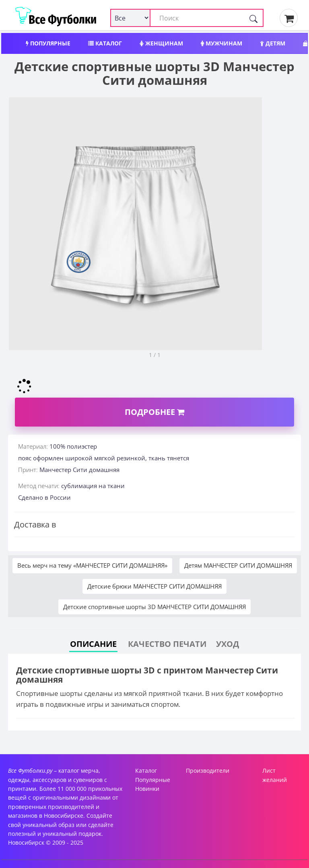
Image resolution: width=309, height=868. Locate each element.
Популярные (48, 43)
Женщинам (161, 43)
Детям (273, 43)
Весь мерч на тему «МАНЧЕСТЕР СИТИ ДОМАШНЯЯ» (92, 565)
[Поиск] (253, 18)
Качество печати (167, 644)
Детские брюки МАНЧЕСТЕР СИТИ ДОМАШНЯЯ (154, 586)
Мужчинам (221, 43)
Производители (208, 771)
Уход (228, 644)
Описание (93, 644)
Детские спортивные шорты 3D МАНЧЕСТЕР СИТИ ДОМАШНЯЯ (154, 607)
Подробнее (154, 412)
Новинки (147, 789)
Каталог (105, 43)
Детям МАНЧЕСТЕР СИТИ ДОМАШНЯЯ (238, 565)
